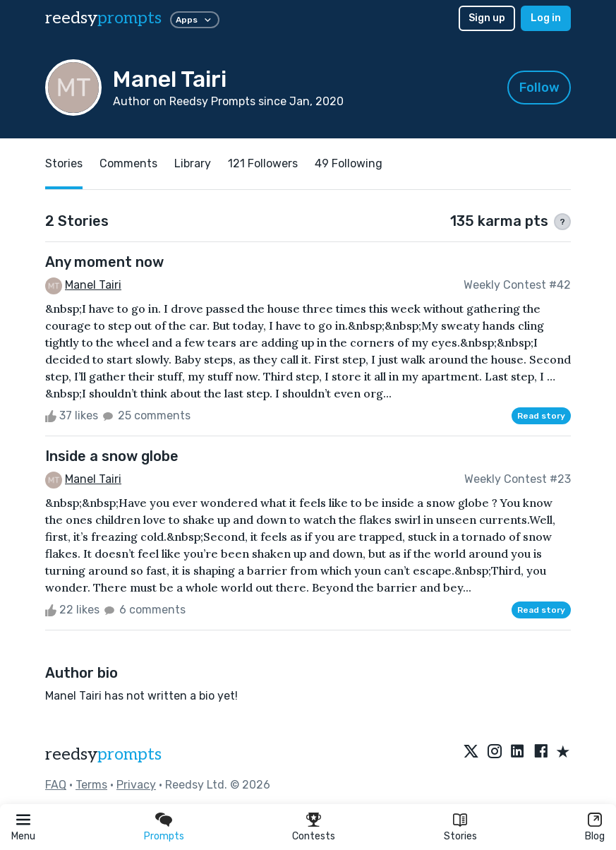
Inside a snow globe (112, 456)
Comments (128, 163)
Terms (91, 785)
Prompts (164, 836)
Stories (460, 836)
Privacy (136, 785)
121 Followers (263, 163)
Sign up (487, 18)
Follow (539, 88)
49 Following (349, 163)
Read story (541, 416)
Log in (546, 18)
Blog (595, 836)
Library (193, 163)
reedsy (103, 754)
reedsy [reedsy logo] (103, 18)
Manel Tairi (93, 285)
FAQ (56, 785)
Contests (314, 836)
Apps (195, 20)
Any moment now (104, 262)
